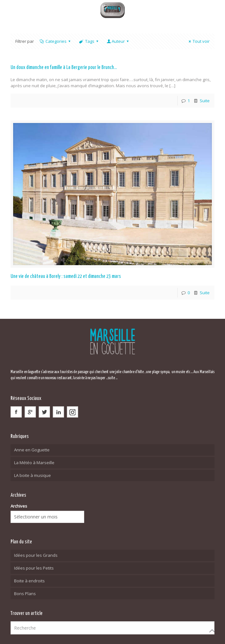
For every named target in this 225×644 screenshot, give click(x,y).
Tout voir (198, 41)
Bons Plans (25, 594)
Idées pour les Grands (36, 555)
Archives (19, 506)
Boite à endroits (29, 581)
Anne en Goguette (32, 450)
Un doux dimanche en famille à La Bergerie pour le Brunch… (64, 68)
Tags (89, 41)
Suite (205, 101)
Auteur (118, 41)
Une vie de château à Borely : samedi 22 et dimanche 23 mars (66, 276)
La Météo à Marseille (34, 463)
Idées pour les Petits (34, 568)
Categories (56, 41)
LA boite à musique (32, 475)
